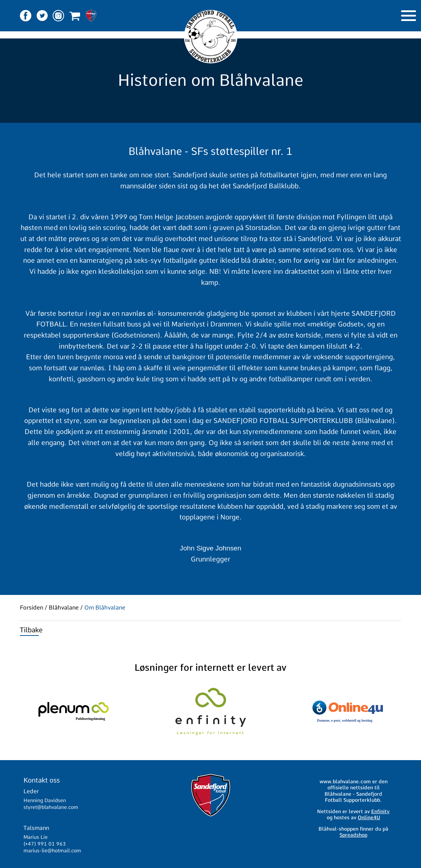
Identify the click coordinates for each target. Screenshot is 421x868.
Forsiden (31, 608)
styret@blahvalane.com (51, 807)
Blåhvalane (64, 608)
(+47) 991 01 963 (45, 844)
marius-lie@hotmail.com (52, 851)
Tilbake (31, 630)
